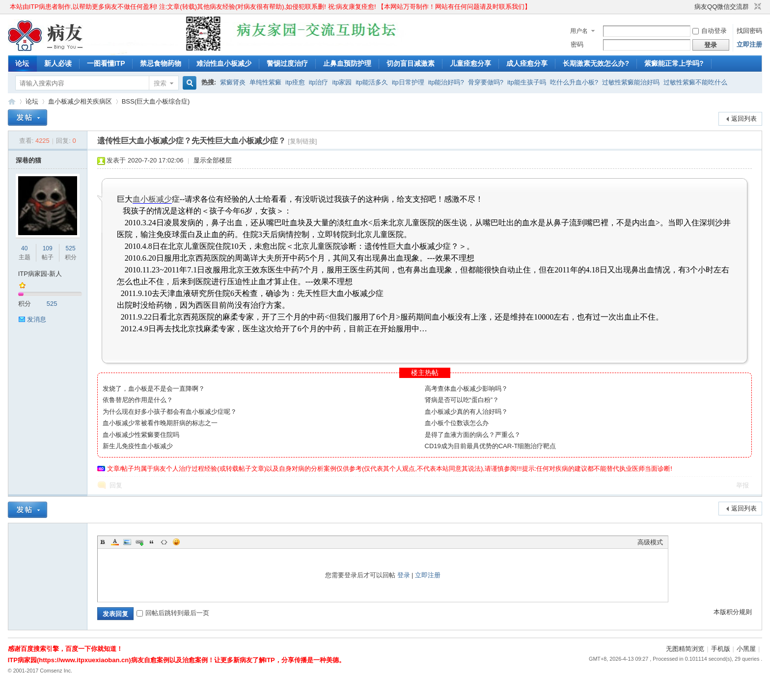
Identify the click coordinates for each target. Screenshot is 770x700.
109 (48, 248)
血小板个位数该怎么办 (457, 423)
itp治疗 (319, 82)
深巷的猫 (28, 160)
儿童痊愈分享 (470, 63)
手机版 (721, 649)
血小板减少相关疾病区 (80, 101)
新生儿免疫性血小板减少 (138, 446)
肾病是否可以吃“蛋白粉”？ (462, 400)
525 (71, 248)
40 (24, 248)
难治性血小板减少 (224, 63)
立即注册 (749, 44)
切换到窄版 (756, 7)
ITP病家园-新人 (40, 274)
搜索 (160, 83)
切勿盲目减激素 (411, 63)
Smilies (176, 542)
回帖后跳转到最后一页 (173, 613)
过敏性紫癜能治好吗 (631, 82)
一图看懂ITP (106, 63)
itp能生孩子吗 (527, 82)
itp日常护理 (408, 82)
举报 (742, 485)
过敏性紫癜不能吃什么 (695, 82)
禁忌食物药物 (161, 63)
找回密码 (749, 31)
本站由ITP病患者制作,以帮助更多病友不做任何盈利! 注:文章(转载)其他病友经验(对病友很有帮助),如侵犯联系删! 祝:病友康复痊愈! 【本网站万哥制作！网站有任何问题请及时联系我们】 (271, 7)
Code (164, 542)
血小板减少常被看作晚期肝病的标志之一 (160, 423)
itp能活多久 (372, 82)
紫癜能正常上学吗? (674, 63)
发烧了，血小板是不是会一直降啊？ (154, 389)
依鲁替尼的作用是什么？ (138, 400)
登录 (404, 575)
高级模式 (650, 542)
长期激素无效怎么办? (596, 63)
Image (127, 542)
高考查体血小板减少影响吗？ (466, 389)
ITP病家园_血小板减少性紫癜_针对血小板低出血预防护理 (12, 101)
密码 (577, 44)
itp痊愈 (295, 82)
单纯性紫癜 (265, 82)
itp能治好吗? (446, 82)
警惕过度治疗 (287, 63)
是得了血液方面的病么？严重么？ (473, 435)
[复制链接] (302, 141)
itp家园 (342, 82)
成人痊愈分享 (527, 63)
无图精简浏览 (685, 649)
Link (139, 542)
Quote (152, 542)
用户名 (579, 31)
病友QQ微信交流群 (722, 7)
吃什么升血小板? (574, 82)
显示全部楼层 (213, 160)
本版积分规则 (733, 612)
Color (115, 542)
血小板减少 (152, 199)
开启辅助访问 (690, 7)
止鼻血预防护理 (347, 63)
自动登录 (710, 31)
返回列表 (744, 119)
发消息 (37, 319)
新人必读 (58, 63)
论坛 (22, 63)
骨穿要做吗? (486, 82)
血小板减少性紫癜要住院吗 (141, 435)
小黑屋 (746, 649)
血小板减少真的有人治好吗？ (466, 412)
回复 (116, 485)
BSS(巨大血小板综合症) (156, 101)
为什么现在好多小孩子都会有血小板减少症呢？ (170, 412)
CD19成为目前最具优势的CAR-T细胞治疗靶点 (491, 446)
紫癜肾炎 (233, 82)
